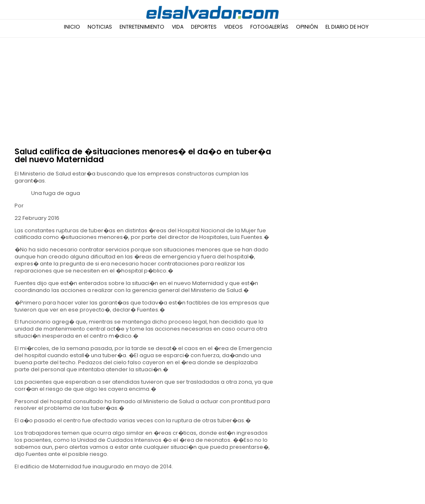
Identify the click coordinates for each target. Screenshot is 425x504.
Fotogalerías (269, 27)
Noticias (100, 27)
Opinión (307, 27)
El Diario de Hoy (347, 27)
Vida (178, 27)
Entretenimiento (142, 27)
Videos (233, 27)
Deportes (204, 27)
